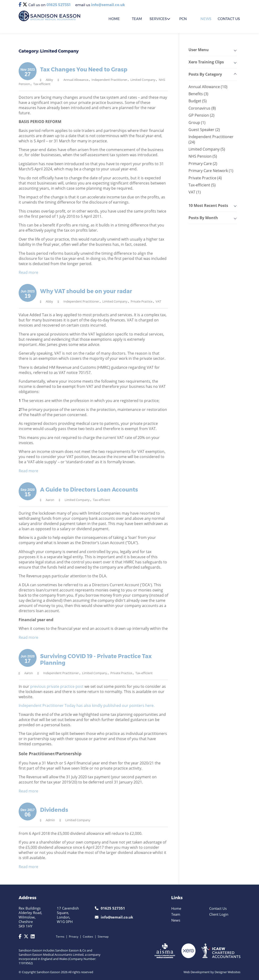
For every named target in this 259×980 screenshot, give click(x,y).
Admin (50, 820)
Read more (28, 272)
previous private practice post (57, 686)
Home (176, 908)
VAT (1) (195, 192)
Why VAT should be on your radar (86, 291)
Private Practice (142, 301)
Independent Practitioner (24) (211, 139)
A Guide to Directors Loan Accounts (89, 490)
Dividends (54, 810)
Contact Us (218, 908)
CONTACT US (229, 19)
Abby (49, 80)
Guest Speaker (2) (204, 130)
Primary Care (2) (203, 164)
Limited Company (143, 80)
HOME (114, 19)
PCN (183, 19)
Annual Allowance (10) (208, 87)
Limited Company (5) (207, 149)
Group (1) (197, 123)
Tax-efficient (42, 84)
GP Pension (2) (201, 115)
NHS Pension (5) (203, 156)
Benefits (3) (198, 94)
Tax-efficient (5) (202, 185)
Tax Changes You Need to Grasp (84, 70)
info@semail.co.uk (108, 5)
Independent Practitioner (109, 80)
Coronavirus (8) (202, 108)
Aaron (50, 500)
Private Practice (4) (205, 178)
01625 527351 (58, 5)
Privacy (74, 937)
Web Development (197, 972)
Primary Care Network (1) (211, 171)
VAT (158, 301)
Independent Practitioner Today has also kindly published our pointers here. (87, 705)
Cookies (88, 937)
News (206, 19)
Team (176, 914)
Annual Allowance (76, 80)
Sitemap (103, 937)
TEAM (137, 19)
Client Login (219, 914)
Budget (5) (198, 101)
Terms (60, 937)
